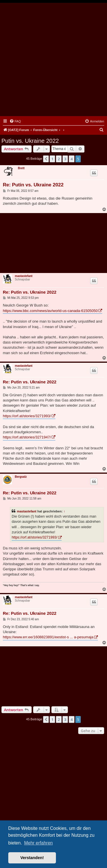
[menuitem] (15, 121)
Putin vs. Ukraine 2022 (30, 141)
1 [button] (52, 159)
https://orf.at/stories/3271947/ (27, 437)
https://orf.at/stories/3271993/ (27, 416)
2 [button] (59, 159)
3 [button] (65, 159)
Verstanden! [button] (32, 858)
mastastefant (24, 276)
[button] (46, 159)
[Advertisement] (53, 60)
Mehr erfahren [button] (38, 843)
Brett (21, 168)
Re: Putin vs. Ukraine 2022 (33, 185)
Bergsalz (21, 477)
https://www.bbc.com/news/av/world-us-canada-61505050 (50, 311)
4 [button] (71, 159)
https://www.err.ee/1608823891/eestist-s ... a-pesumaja (48, 637)
